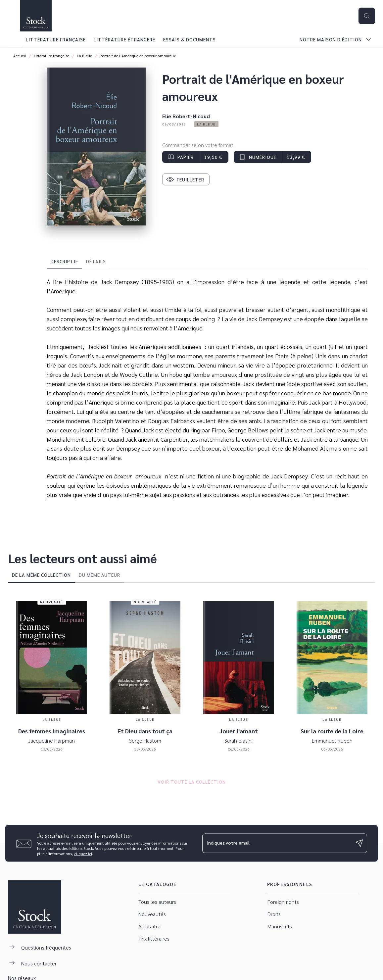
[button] (206, 124)
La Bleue (84, 56)
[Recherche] (367, 16)
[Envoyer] (359, 843)
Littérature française (51, 56)
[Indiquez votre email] (277, 843)
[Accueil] (36, 16)
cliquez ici (83, 853)
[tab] (15, 39)
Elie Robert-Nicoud (186, 116)
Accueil (20, 56)
